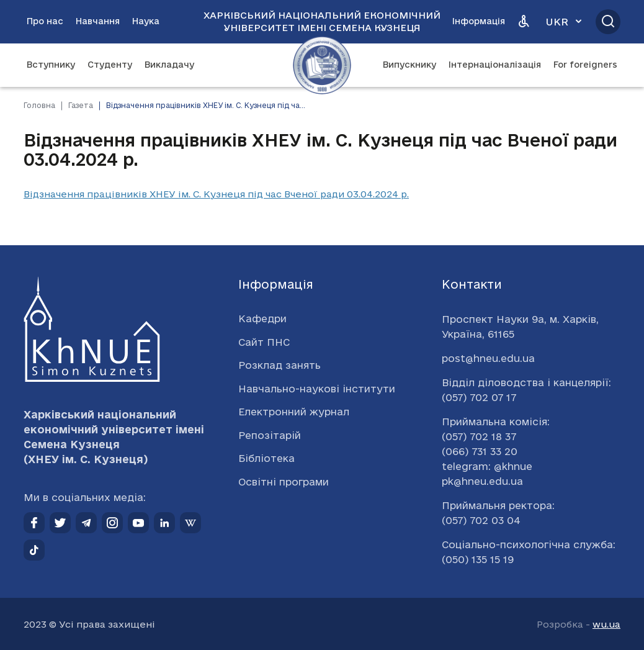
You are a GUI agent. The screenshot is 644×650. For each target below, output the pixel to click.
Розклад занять (280, 365)
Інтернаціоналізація (495, 65)
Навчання (98, 21)
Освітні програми (284, 482)
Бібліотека (266, 458)
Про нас (45, 21)
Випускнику (409, 65)
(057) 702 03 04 (481, 520)
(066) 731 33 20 (480, 451)
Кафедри (262, 318)
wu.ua (606, 624)
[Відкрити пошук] (608, 22)
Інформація (479, 21)
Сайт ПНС (264, 342)
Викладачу (169, 65)
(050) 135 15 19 (478, 559)
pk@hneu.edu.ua (482, 481)
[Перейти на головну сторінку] (322, 65)
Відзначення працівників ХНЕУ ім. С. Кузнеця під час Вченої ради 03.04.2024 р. (216, 194)
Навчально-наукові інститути (317, 389)
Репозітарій (270, 435)
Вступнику (51, 65)
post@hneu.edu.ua (488, 358)
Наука (146, 21)
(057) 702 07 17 (479, 397)
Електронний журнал (294, 412)
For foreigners (585, 65)
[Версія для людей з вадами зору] (524, 22)
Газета (81, 105)
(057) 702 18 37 (479, 436)
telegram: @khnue (487, 466)
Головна (39, 105)
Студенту (110, 65)
